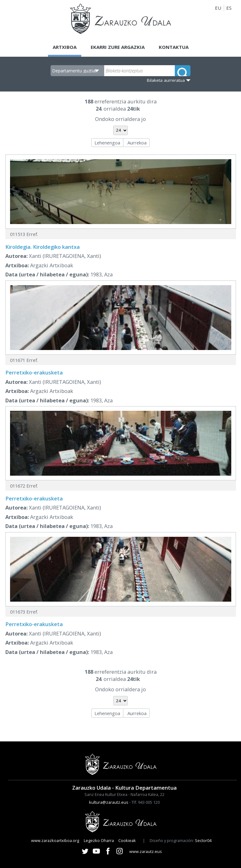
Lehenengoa (107, 143)
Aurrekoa (137, 143)
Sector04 (203, 840)
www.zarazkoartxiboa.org (55, 840)
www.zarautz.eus (146, 851)
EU (218, 8)
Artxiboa (65, 47)
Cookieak (127, 840)
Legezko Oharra (99, 840)
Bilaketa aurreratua (166, 80)
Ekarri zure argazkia (118, 47)
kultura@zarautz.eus (109, 802)
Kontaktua (174, 47)
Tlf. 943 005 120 (146, 802)
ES (229, 8)
